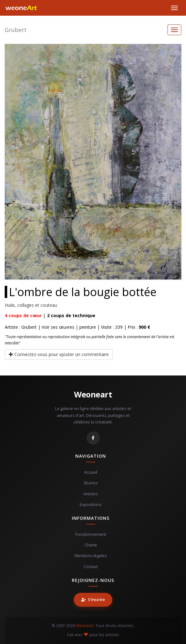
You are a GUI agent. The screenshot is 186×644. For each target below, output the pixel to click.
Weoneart (93, 394)
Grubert (16, 30)
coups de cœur (23, 315)
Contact (91, 567)
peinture (88, 327)
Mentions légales (91, 556)
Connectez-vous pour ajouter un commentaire (59, 354)
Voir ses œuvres (58, 327)
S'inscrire (93, 600)
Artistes (91, 494)
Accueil (91, 472)
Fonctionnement (91, 534)
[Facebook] (93, 438)
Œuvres (91, 483)
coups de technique (71, 315)
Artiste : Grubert (21, 327)
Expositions (91, 505)
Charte (91, 545)
